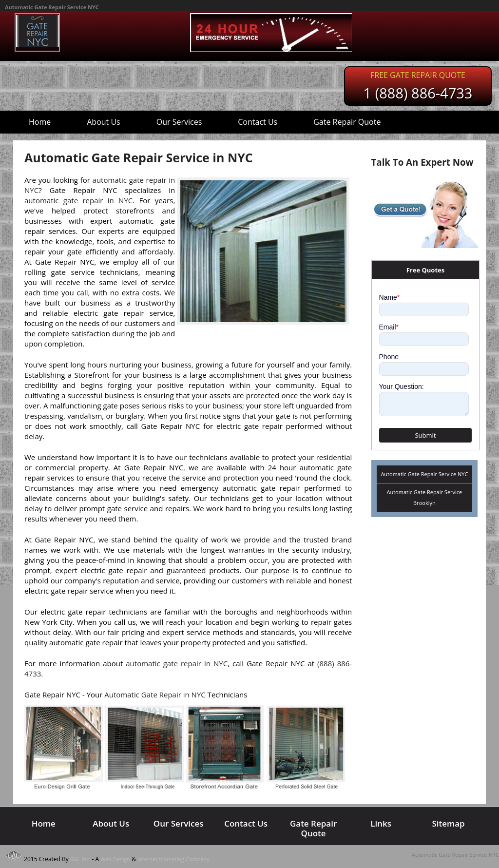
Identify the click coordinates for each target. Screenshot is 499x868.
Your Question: (402, 386)
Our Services (179, 122)
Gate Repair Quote (347, 122)
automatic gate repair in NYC (78, 200)
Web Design (115, 859)
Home (40, 122)
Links (381, 823)
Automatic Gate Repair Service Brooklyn (425, 497)
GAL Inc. (80, 859)
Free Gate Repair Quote (418, 75)
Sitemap (448, 823)
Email (389, 327)
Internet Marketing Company (173, 859)
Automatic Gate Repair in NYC (155, 694)
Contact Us (258, 122)
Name (390, 297)
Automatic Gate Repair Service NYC (424, 474)
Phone (389, 357)
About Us (104, 122)
